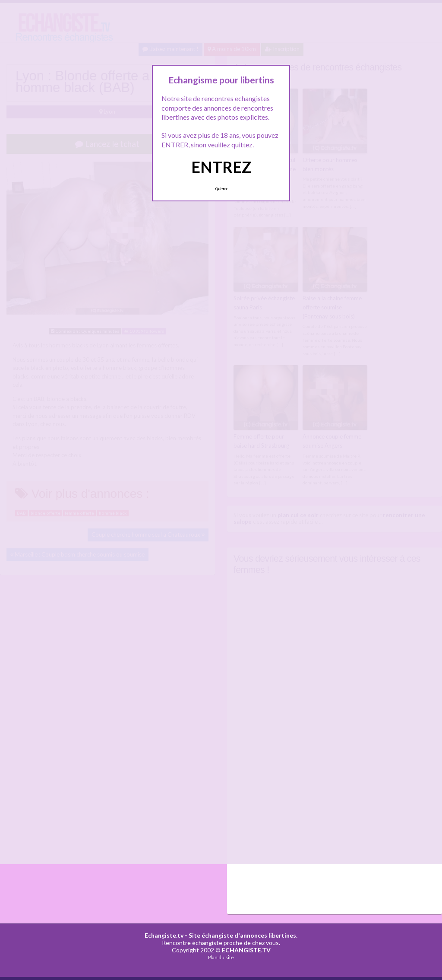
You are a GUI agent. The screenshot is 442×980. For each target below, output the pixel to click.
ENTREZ (221, 167)
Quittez (221, 189)
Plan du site (221, 957)
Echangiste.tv (164, 935)
